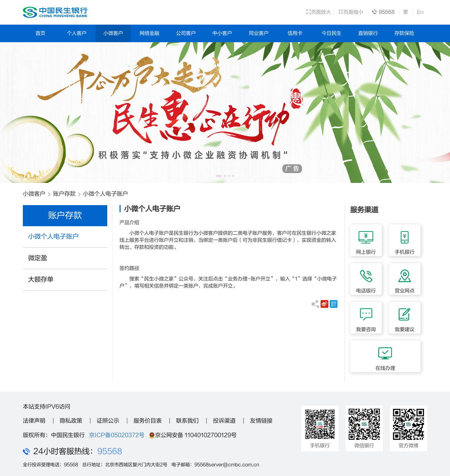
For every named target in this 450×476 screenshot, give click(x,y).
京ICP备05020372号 (117, 435)
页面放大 (318, 12)
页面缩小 (351, 12)
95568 (110, 451)
